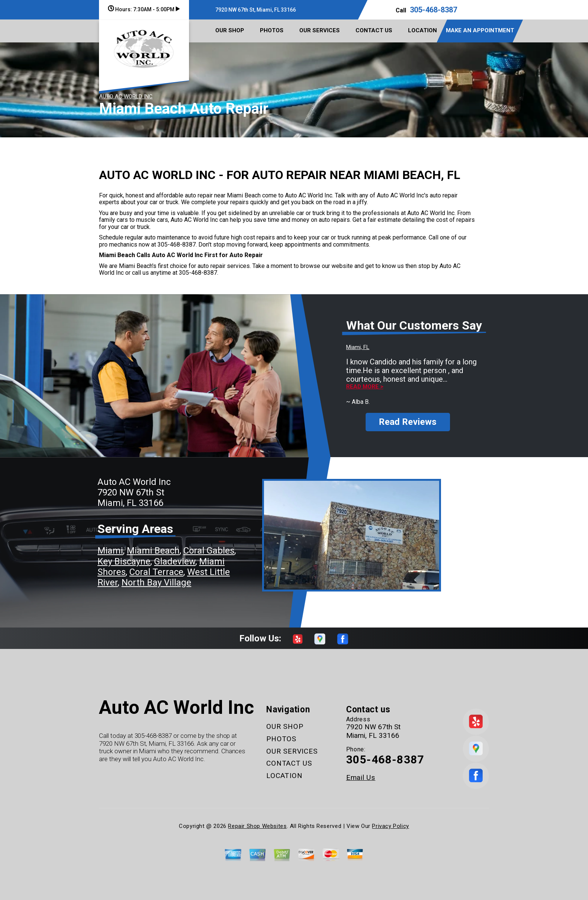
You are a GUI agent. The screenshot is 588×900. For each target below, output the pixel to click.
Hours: (144, 9)
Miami (110, 551)
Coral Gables (209, 551)
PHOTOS (272, 30)
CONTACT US (374, 30)
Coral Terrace (156, 572)
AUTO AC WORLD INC (126, 96)
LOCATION (422, 30)
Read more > (365, 387)
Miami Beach (153, 551)
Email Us (361, 777)
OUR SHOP (230, 30)
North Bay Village (156, 582)
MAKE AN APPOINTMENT (480, 30)
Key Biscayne (124, 561)
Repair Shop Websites (257, 826)
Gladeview (175, 561)
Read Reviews (408, 422)
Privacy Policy (390, 826)
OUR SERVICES (319, 30)
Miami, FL (358, 347)
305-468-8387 (433, 10)
